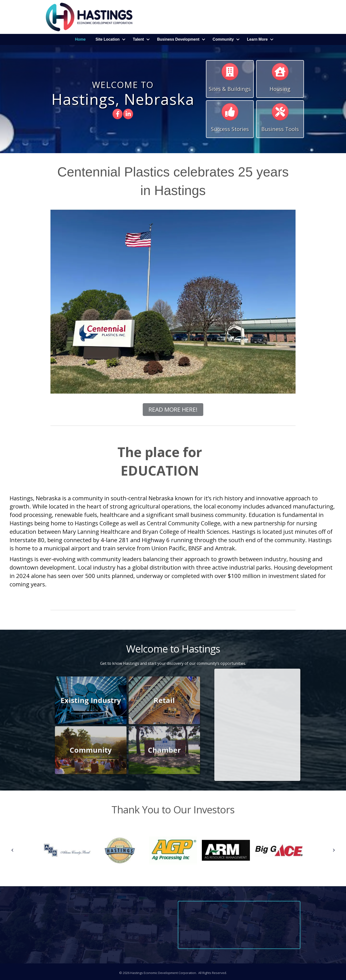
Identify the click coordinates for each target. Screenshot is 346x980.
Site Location (107, 39)
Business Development (178, 39)
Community (223, 39)
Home (80, 39)
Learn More (257, 39)
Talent (138, 39)
